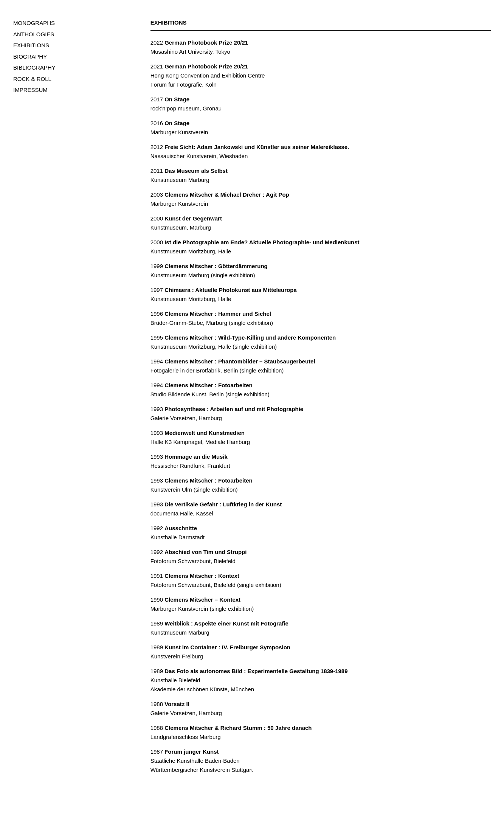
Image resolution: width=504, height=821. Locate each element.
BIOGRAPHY (30, 57)
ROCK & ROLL (32, 79)
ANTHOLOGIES (34, 34)
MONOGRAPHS (34, 23)
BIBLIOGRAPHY (34, 68)
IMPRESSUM (30, 90)
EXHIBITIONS (31, 45)
